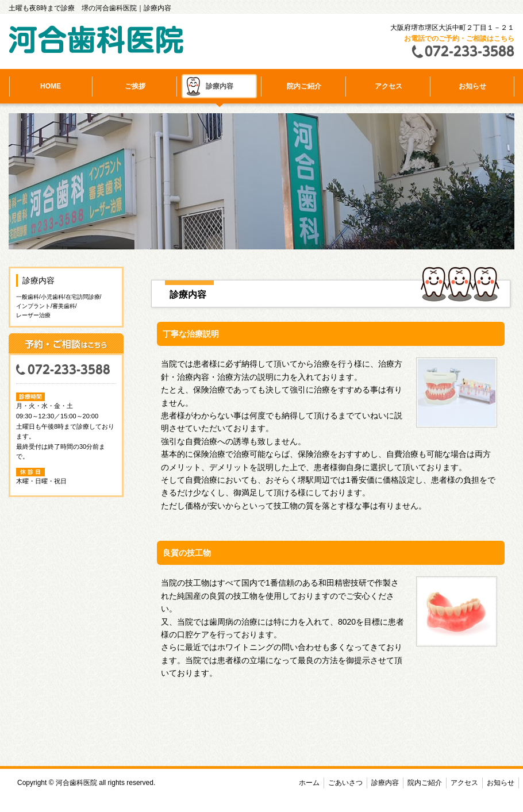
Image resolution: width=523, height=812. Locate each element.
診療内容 (220, 86)
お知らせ (472, 86)
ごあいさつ (345, 783)
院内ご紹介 (304, 86)
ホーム (309, 783)
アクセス (389, 86)
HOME (51, 86)
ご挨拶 (135, 86)
